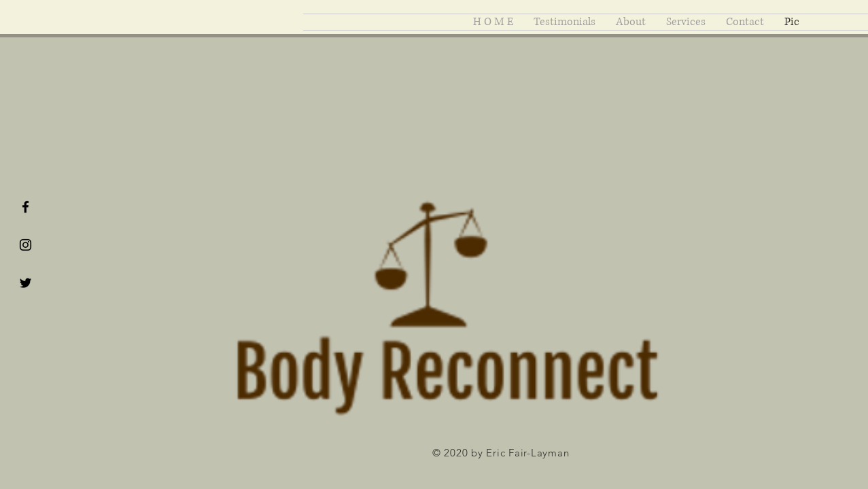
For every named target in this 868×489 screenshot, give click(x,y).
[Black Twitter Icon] (25, 283)
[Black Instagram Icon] (25, 245)
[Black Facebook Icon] (25, 207)
